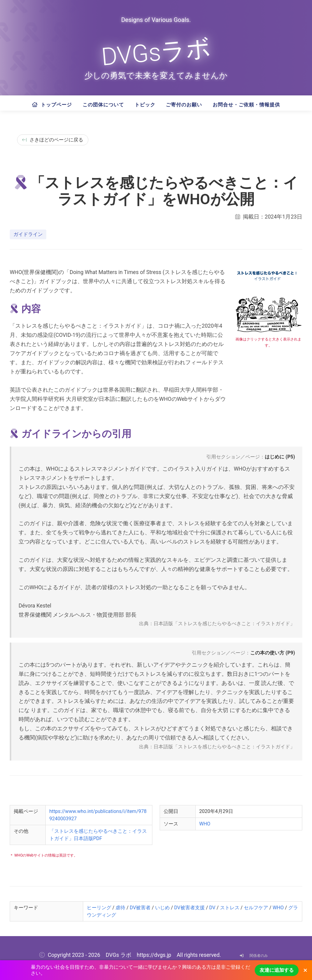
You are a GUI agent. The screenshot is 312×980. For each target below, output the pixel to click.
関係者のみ (252, 956)
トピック (145, 105)
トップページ (52, 105)
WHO (205, 824)
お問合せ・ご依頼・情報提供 (246, 105)
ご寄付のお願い (184, 105)
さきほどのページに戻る (53, 140)
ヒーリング (99, 908)
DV (213, 908)
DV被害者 (140, 908)
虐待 (120, 908)
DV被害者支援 (189, 908)
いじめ (162, 908)
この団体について (103, 105)
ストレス (230, 908)
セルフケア (256, 908)
